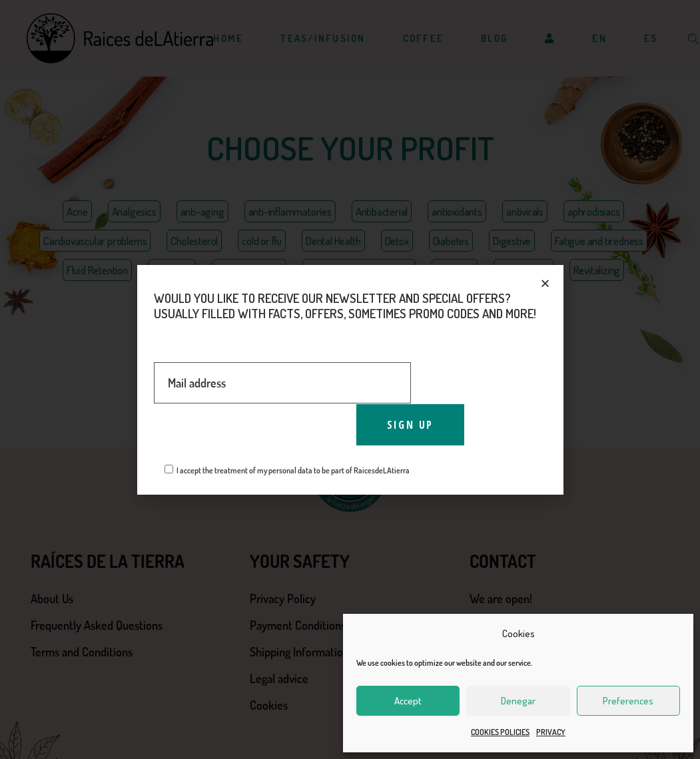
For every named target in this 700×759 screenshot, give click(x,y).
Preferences (628, 701)
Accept (408, 701)
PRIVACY (551, 732)
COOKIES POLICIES (500, 732)
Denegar (518, 701)
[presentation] (255, 430)
